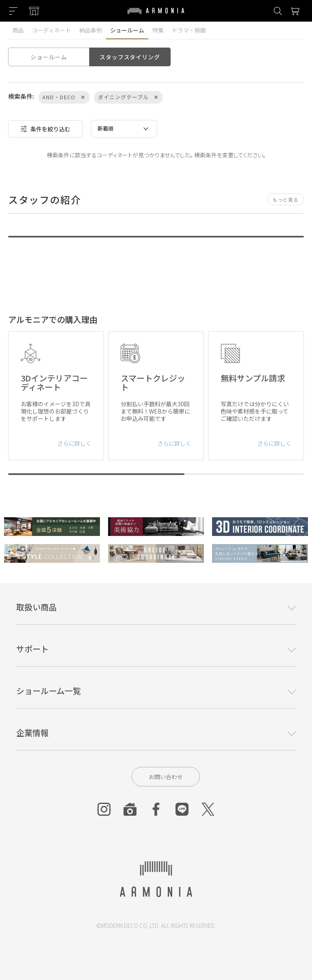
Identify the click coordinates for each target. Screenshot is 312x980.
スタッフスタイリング (130, 57)
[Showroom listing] (34, 11)
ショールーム (127, 30)
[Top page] (156, 16)
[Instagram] (104, 809)
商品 (18, 30)
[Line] (182, 809)
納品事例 (91, 30)
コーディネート (51, 30)
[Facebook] (156, 809)
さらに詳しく (74, 443)
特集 (158, 30)
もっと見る (286, 199)
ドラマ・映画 (189, 30)
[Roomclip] (130, 809)
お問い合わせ (166, 777)
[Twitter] (208, 809)
